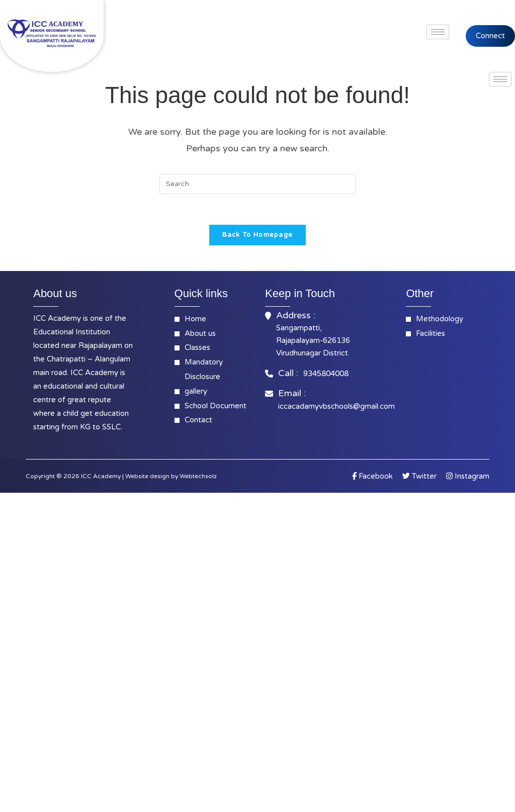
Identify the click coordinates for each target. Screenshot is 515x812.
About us (200, 333)
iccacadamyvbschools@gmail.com (336, 406)
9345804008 (326, 374)
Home (195, 319)
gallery (196, 391)
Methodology (440, 319)
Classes (197, 347)
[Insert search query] (257, 184)
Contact (198, 420)
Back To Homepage (258, 235)
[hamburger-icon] (438, 32)
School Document (216, 406)
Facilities (431, 333)
